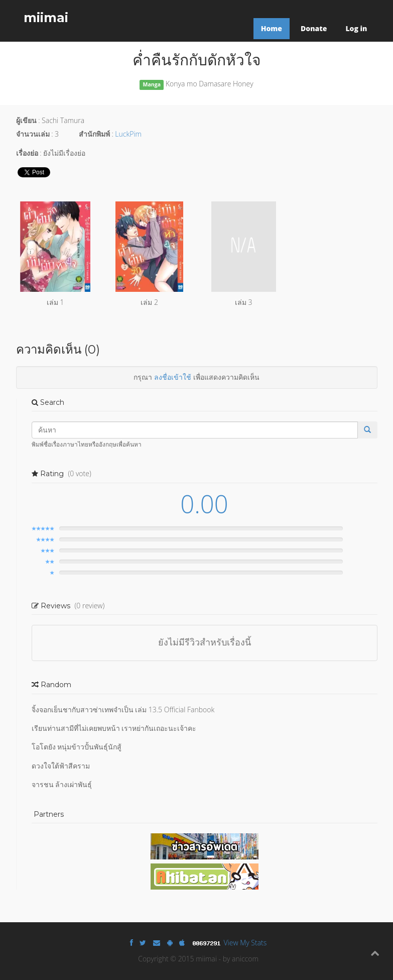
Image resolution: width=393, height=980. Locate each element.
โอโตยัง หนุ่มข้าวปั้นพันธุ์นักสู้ (77, 747)
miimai (46, 18)
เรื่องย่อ (27, 153)
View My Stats (245, 943)
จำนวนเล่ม (33, 134)
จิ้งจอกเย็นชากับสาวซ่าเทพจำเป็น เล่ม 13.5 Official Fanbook (123, 710)
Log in (356, 28)
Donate (314, 28)
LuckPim (128, 134)
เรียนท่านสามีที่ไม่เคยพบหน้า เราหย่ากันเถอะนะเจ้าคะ (114, 728)
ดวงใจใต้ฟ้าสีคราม (61, 766)
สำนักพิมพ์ (94, 134)
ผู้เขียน (26, 120)
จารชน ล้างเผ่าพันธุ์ (62, 784)
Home (272, 28)
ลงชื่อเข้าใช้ (173, 377)
